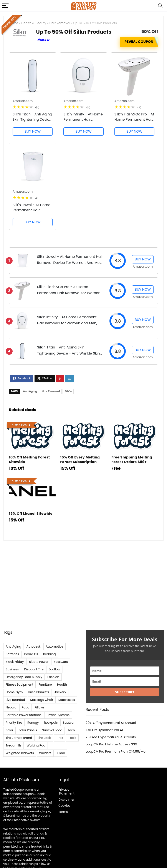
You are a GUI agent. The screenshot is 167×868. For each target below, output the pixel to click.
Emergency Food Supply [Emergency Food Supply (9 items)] (24, 677)
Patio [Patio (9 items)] (26, 707)
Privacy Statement (66, 791)
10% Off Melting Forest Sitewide (29, 460)
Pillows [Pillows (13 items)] (40, 707)
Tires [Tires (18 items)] (60, 738)
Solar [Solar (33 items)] (9, 730)
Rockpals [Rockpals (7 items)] (51, 723)
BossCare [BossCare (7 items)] (61, 662)
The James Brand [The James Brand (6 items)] (19, 738)
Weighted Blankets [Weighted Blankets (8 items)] (20, 753)
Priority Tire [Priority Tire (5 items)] (14, 723)
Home (14, 23)
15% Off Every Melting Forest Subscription (80, 460)
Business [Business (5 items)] (12, 669)
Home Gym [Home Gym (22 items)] (14, 692)
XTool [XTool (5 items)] (61, 753)
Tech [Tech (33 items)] (71, 730)
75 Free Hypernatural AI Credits (111, 737)
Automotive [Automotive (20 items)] (55, 646)
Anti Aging (30, 391)
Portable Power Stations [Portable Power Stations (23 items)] (24, 715)
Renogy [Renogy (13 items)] (33, 723)
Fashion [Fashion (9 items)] (53, 677)
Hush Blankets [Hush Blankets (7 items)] (39, 692)
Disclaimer (66, 800)
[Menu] (5, 6)
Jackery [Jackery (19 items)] (60, 692)
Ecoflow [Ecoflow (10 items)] (54, 669)
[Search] (160, 6)
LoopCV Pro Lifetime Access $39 (112, 744)
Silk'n (45, 40)
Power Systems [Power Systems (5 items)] (58, 715)
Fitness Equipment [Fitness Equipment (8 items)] (19, 685)
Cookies (64, 806)
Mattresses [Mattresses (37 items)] (67, 700)
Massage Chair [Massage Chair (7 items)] (42, 700)
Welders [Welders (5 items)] (45, 753)
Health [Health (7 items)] (62, 685)
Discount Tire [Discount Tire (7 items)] (34, 669)
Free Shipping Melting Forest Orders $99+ (132, 460)
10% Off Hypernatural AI (104, 730)
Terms (63, 812)
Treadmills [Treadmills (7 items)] (13, 745)
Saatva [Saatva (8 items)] (68, 723)
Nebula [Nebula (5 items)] (11, 707)
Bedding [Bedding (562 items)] (50, 654)
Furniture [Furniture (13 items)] (45, 685)
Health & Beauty (34, 23)
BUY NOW (33, 131)
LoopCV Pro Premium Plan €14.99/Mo (116, 751)
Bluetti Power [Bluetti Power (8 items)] (39, 662)
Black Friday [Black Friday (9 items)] (15, 662)
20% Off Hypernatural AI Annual (111, 723)
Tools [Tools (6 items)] (72, 738)
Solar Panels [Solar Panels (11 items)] (28, 730)
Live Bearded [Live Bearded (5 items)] (15, 700)
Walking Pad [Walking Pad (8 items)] (36, 745)
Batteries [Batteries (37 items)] (12, 654)
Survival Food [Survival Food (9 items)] (52, 730)
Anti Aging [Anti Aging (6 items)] (13, 646)
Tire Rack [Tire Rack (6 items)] (44, 738)
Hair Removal (60, 23)
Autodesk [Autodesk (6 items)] (33, 646)
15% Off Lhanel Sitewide (31, 514)
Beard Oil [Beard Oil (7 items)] (31, 654)
